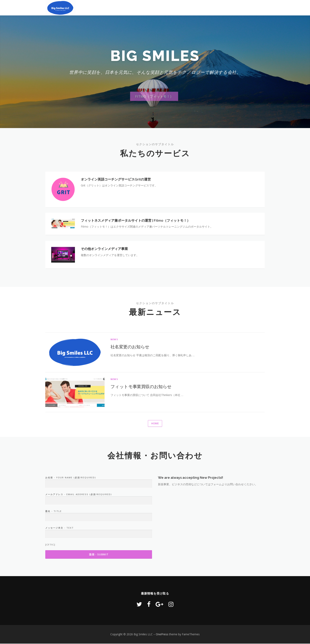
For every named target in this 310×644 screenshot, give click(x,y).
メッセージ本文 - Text (99, 566)
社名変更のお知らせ (130, 383)
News (114, 376)
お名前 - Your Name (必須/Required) (99, 516)
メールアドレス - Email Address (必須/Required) (99, 532)
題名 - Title (99, 549)
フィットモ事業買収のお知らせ (141, 423)
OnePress (162, 635)
